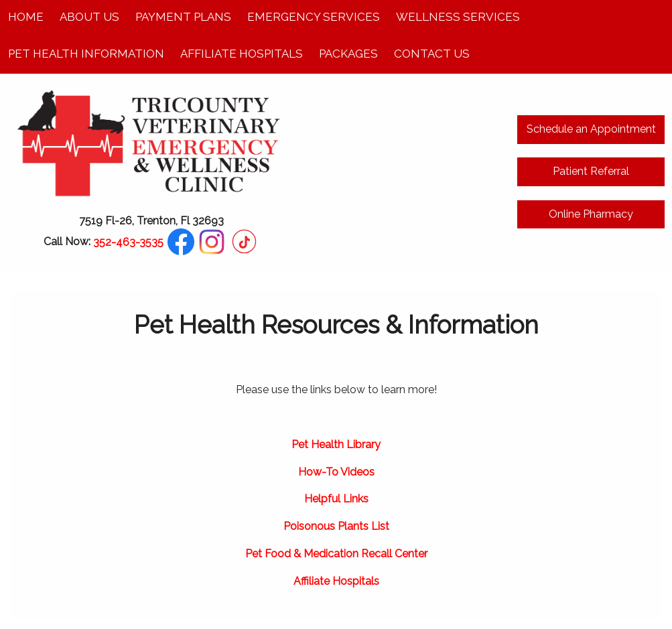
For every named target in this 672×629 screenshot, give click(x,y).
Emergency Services (314, 17)
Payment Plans (183, 17)
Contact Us (432, 54)
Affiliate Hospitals (242, 54)
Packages (348, 54)
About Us (89, 17)
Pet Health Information (86, 54)
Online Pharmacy (591, 214)
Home (26, 17)
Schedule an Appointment (591, 129)
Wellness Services (458, 17)
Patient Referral (591, 171)
